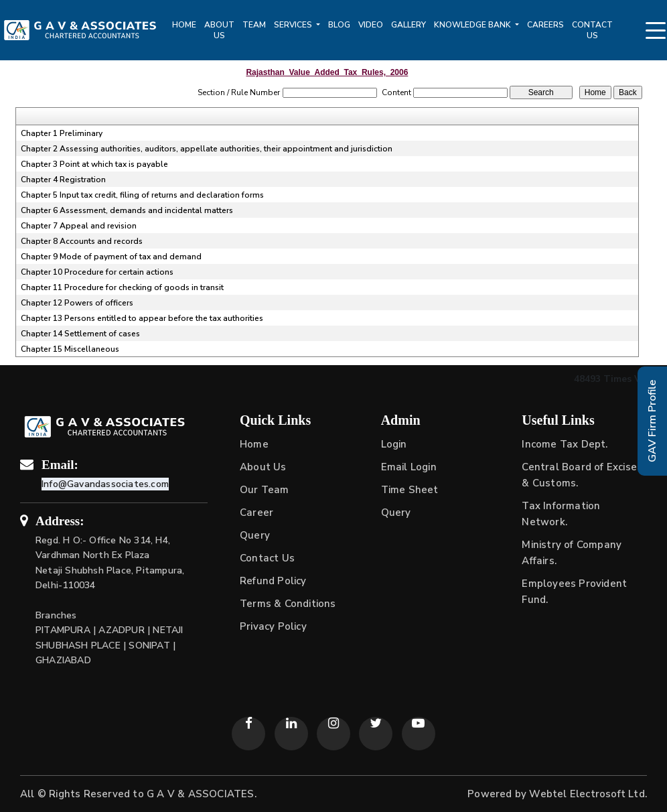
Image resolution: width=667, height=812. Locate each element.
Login (394, 444)
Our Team (265, 490)
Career (256, 513)
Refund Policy (273, 581)
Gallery (409, 25)
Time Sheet (410, 490)
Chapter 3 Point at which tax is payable (94, 164)
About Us (219, 30)
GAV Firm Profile (652, 421)
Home (184, 25)
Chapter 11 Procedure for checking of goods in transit (122, 287)
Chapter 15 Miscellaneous (70, 349)
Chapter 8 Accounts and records (82, 241)
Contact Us (592, 30)
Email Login (409, 467)
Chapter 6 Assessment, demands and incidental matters (127, 210)
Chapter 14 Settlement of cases (80, 334)
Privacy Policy (273, 626)
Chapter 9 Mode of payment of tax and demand (111, 257)
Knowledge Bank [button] (473, 25)
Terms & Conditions (288, 604)
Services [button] (294, 25)
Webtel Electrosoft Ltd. (588, 794)
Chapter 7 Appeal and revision (79, 226)
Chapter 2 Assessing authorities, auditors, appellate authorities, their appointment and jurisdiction (207, 149)
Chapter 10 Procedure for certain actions (97, 272)
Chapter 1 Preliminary (62, 133)
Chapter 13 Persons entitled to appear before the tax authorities (142, 318)
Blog (339, 25)
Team (254, 25)
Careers (545, 25)
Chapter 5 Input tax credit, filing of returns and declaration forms (142, 195)
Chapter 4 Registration (63, 180)
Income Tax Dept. (565, 444)
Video (371, 25)
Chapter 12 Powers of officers (77, 303)
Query (255, 535)
